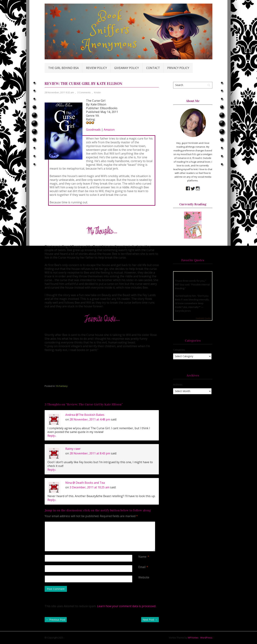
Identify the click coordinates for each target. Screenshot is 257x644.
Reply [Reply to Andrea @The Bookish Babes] (52, 436)
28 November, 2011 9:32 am (59, 92)
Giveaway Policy (127, 68)
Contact (153, 68)
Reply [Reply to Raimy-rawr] (52, 470)
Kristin (97, 92)
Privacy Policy (178, 68)
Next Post (150, 620)
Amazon (109, 130)
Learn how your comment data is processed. (127, 606)
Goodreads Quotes (203, 318)
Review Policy (96, 68)
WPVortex (193, 638)
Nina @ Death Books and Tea (85, 483)
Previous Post (56, 620)
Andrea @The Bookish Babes (85, 415)
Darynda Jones (183, 311)
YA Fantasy (62, 386)
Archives (178, 385)
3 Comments (84, 92)
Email (142, 567)
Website (144, 577)
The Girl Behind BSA (63, 68)
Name (142, 557)
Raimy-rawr (73, 449)
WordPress (206, 638)
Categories (179, 350)
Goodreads (93, 130)
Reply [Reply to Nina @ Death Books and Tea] (52, 500)
